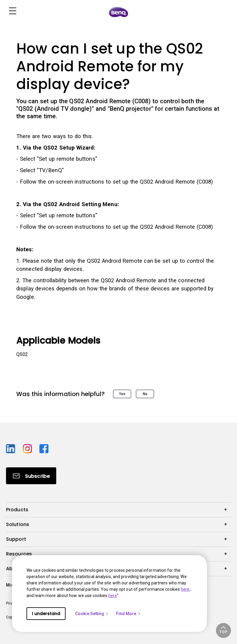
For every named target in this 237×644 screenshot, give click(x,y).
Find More (129, 614)
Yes (122, 394)
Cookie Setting (92, 614)
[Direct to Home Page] (118, 12)
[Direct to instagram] (29, 448)
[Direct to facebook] (44, 448)
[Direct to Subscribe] (31, 476)
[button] (223, 630)
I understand (46, 614)
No (145, 394)
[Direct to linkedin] (12, 448)
